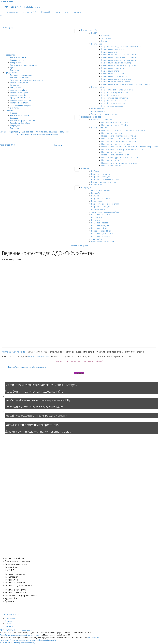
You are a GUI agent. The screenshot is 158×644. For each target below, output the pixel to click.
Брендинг (86, 168)
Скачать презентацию (16, 630)
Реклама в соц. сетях (101, 214)
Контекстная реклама (101, 190)
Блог (67, 12)
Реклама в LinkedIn (100, 228)
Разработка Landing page (112, 106)
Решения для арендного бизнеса (116, 79)
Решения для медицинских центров (118, 63)
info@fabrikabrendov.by (25, 643)
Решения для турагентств (113, 68)
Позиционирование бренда (104, 182)
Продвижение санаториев (113, 133)
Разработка (10, 55)
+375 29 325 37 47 (8, 145)
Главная (73, 245)
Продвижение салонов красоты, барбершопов (122, 149)
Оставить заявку (7, 1)
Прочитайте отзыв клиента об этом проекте (26, 367)
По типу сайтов (98, 87)
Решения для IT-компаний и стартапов (119, 65)
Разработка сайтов (90, 30)
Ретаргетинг (97, 217)
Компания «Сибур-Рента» (14, 352)
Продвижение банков (111, 166)
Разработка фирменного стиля (105, 179)
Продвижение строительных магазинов (119, 163)
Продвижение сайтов (91, 117)
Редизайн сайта (98, 111)
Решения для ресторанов (113, 73)
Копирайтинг (97, 193)
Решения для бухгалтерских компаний (119, 60)
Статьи (8, 624)
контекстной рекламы (39, 357)
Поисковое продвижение (21, 75)
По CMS (95, 33)
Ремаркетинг (97, 220)
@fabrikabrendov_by (31, 7)
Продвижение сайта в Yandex (115, 125)
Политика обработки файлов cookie (41, 640)
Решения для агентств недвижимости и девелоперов (126, 84)
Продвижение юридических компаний (119, 139)
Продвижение (11, 72)
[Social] (0, 15)
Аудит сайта (97, 239)
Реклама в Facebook (100, 223)
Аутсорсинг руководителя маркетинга (26, 80)
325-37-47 (16, 7)
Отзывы (46, 12)
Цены (58, 12)
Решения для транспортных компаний (119, 55)
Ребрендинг (97, 185)
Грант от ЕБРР (98, 109)
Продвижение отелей (111, 160)
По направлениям (99, 128)
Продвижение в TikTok (101, 231)
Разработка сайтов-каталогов (115, 98)
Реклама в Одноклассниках (103, 233)
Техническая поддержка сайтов (105, 114)
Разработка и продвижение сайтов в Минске (19, 635)
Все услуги (86, 187)
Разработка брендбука (101, 177)
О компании (12, 12)
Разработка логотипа (101, 174)
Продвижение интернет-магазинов (117, 144)
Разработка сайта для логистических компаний (122, 46)
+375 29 (7, 7)
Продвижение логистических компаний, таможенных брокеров (130, 147)
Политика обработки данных (12, 640)
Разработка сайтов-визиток (114, 100)
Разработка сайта (18, 57)
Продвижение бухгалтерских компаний (119, 136)
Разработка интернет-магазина (115, 92)
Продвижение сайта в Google (114, 122)
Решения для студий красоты (114, 76)
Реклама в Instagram (100, 225)
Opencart (105, 36)
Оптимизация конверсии (103, 242)
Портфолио (29, 12)
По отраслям (97, 44)
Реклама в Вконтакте (101, 236)
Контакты (77, 12)
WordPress (106, 38)
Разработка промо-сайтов (113, 103)
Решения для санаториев (113, 49)
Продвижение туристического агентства (120, 157)
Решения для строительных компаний (119, 57)
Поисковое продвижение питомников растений (123, 130)
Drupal (104, 41)
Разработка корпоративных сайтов (117, 90)
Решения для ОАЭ (109, 52)
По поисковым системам (102, 120)
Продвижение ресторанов (113, 152)
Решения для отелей (111, 71)
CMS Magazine (93, 638)
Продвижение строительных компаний (119, 141)
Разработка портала (110, 95)
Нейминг (95, 171)
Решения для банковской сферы (116, 82)
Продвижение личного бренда (115, 155)
